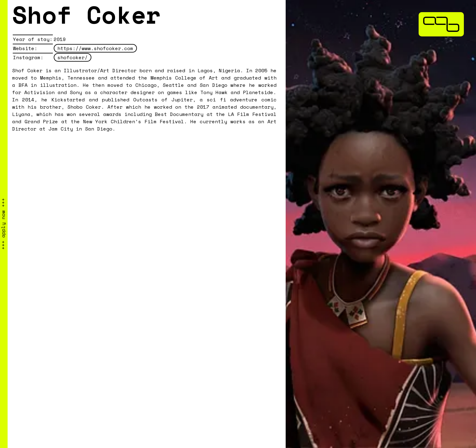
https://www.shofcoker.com (95, 48)
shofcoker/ (73, 57)
